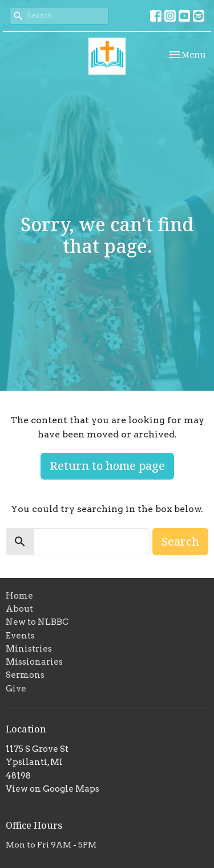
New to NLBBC (37, 622)
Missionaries (34, 662)
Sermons (25, 675)
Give (16, 689)
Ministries (29, 649)
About (19, 609)
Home (19, 596)
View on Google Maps (53, 789)
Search (180, 541)
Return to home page (107, 466)
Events (20, 636)
